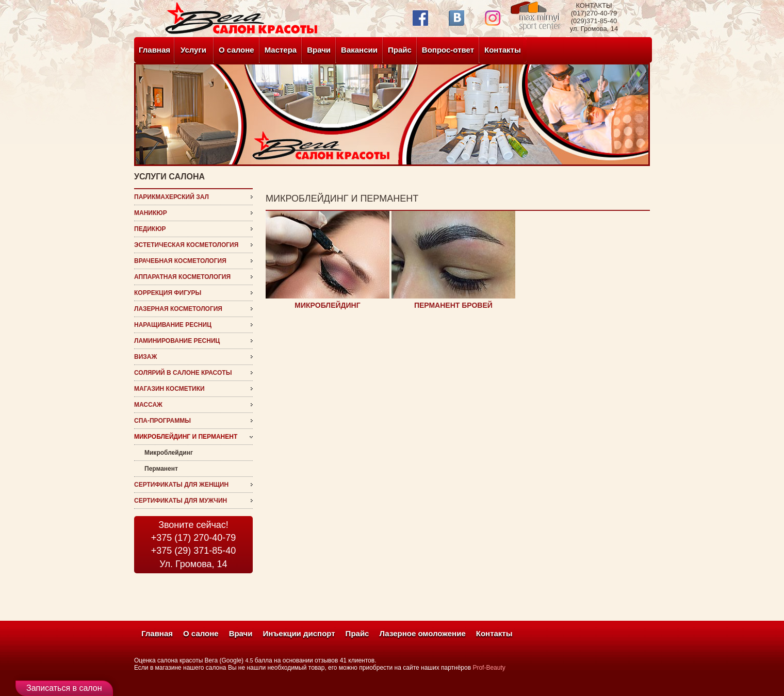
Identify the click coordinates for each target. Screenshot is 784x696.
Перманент (161, 469)
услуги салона (169, 177)
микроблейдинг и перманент (186, 437)
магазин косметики (169, 389)
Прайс (400, 50)
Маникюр (151, 213)
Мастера (281, 50)
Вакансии (359, 50)
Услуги (193, 50)
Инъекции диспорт (299, 633)
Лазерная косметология (178, 309)
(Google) (231, 660)
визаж (145, 357)
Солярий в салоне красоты (183, 373)
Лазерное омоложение (422, 633)
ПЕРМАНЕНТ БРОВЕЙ (453, 305)
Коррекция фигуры (168, 293)
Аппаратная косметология (182, 277)
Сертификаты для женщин (181, 485)
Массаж (148, 405)
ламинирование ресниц (177, 341)
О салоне (236, 50)
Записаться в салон (64, 688)
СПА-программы (162, 421)
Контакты (503, 50)
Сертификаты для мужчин (181, 501)
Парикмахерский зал (172, 197)
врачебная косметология (180, 261)
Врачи (319, 50)
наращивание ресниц (173, 325)
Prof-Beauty (489, 668)
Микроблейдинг (169, 453)
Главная (154, 50)
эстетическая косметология (186, 245)
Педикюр (150, 229)
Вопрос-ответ (448, 50)
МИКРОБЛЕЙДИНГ (327, 305)
